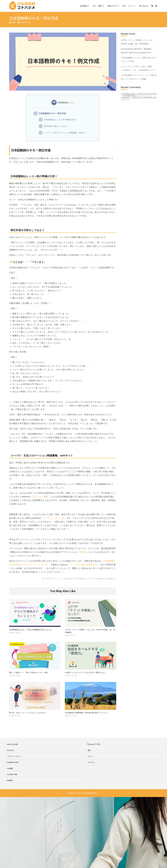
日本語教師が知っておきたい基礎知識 (89, 579)
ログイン (91, 756)
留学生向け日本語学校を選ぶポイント (138, 99)
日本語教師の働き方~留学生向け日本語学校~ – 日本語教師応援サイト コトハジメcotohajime (139, 96)
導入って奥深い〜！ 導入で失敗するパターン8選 (28, 673)
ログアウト (92, 762)
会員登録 (83, 6)
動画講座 (11, 780)
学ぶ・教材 (97, 6)
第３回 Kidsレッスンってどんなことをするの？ (28, 713)
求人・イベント (129, 6)
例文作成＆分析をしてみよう (53, 126)
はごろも (37, 497)
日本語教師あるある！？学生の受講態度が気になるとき (30, 630)
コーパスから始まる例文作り (83, 565)
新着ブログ (112, 6)
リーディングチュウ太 (54, 518)
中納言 (83, 552)
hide (71, 103)
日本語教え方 (69, 579)
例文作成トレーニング (55, 579)
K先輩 (13, 22)
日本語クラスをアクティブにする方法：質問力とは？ (85, 673)
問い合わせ (144, 6)
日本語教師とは (110, 579)
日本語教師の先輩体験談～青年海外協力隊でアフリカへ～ (87, 713)
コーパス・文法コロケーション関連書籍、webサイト (63, 133)
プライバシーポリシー (16, 756)
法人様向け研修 (13, 774)
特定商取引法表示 (14, 762)
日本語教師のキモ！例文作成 (52, 113)
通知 (90, 750)
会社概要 (11, 768)
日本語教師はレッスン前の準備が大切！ (58, 120)
